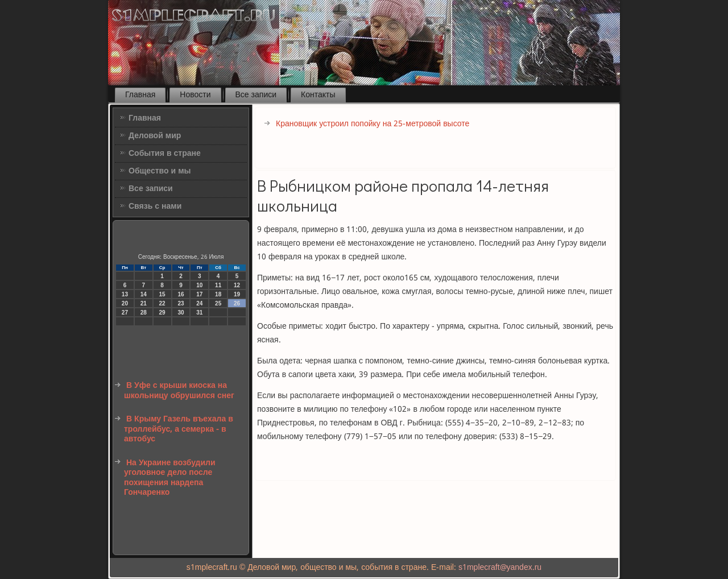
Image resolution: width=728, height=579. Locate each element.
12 (237, 285)
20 (125, 303)
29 (162, 313)
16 (181, 294)
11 (218, 285)
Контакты (318, 95)
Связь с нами (155, 206)
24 (199, 303)
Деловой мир (155, 136)
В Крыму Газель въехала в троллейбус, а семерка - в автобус (179, 429)
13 (125, 294)
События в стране (165, 154)
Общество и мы (160, 171)
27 (125, 313)
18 (218, 294)
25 (218, 303)
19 (237, 294)
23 (181, 303)
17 (199, 294)
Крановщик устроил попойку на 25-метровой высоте (373, 124)
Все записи (256, 95)
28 (144, 313)
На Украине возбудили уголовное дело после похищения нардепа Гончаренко (170, 478)
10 (199, 285)
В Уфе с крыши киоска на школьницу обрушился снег (179, 391)
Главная (140, 95)
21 (144, 303)
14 (144, 294)
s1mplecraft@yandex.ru (500, 568)
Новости (195, 95)
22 (162, 303)
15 (162, 294)
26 (237, 303)
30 (181, 313)
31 (199, 313)
